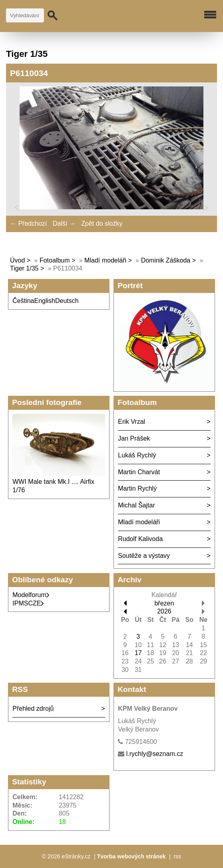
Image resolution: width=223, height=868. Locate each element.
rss (177, 856)
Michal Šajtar (136, 505)
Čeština (23, 301)
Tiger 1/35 (24, 268)
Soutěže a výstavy (144, 556)
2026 (164, 611)
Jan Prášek (134, 438)
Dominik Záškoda (166, 260)
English (45, 301)
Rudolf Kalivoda (140, 539)
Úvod (17, 260)
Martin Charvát (139, 472)
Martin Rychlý (137, 488)
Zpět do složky (102, 224)
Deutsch (67, 301)
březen (164, 603)
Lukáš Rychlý (137, 455)
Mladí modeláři (106, 260)
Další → (64, 224)
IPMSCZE (28, 603)
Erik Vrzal (131, 422)
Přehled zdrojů (33, 709)
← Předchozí (28, 224)
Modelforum (31, 595)
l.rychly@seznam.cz (155, 754)
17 (138, 653)
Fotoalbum (55, 260)
